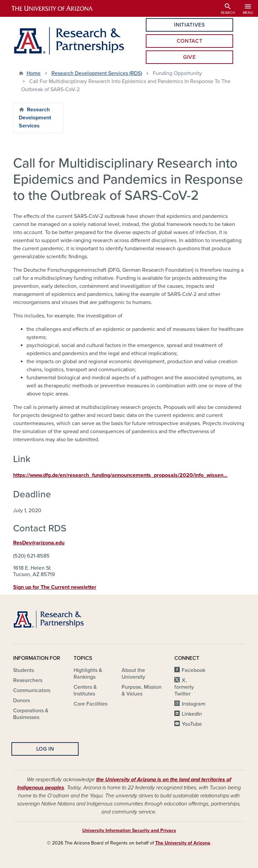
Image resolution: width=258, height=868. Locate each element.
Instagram (193, 704)
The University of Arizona (183, 843)
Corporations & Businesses (31, 714)
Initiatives (189, 25)
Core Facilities (91, 704)
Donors (21, 701)
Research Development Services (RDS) (97, 73)
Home (34, 73)
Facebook (193, 670)
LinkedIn (192, 714)
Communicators (32, 690)
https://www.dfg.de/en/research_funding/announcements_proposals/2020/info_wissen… (120, 475)
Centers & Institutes (85, 690)
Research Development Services (35, 118)
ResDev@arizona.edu (39, 543)
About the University (133, 674)
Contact (189, 41)
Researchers (28, 680)
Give (189, 57)
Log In (45, 749)
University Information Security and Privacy (129, 831)
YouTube (192, 724)
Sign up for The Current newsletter (55, 587)
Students (24, 670)
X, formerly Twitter (184, 687)
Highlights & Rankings (88, 674)
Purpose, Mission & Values (142, 690)
